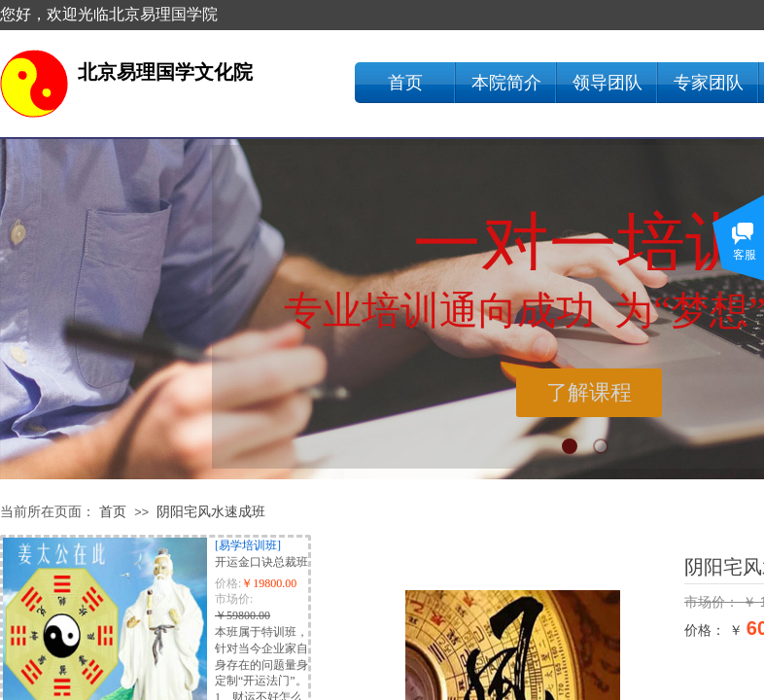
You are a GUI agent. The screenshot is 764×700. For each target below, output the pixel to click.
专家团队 (709, 83)
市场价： (713, 602)
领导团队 (608, 83)
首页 (405, 83)
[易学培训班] (248, 545)
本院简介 (506, 83)
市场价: (234, 599)
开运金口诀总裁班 (261, 562)
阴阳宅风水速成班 (211, 512)
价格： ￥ (713, 630)
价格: (228, 583)
